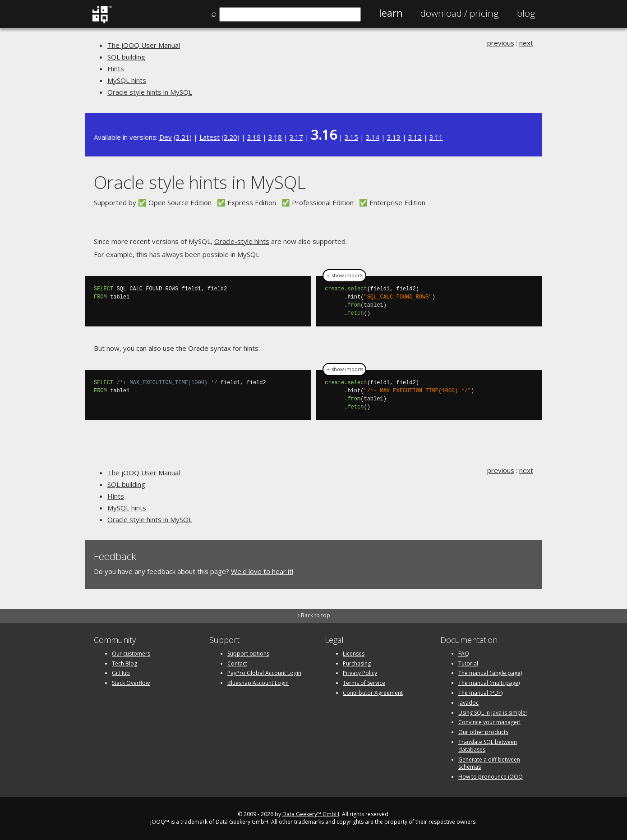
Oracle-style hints (242, 241)
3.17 (296, 137)
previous (501, 43)
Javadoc (468, 703)
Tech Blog (124, 663)
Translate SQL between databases (488, 746)
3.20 (231, 137)
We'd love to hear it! (262, 571)
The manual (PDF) (480, 693)
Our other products (483, 732)
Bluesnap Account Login (258, 683)
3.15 (351, 137)
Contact (237, 663)
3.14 (373, 137)
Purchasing (357, 663)
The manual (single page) (490, 673)
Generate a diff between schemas (489, 763)
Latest (210, 137)
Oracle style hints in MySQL (150, 92)
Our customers (131, 654)
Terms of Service (364, 683)
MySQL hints (127, 80)
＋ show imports (344, 275)
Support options (248, 654)
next (526, 43)
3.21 (183, 137)
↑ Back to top (313, 615)
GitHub (121, 673)
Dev (166, 137)
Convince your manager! (489, 722)
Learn (391, 13)
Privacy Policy (360, 673)
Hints (116, 69)
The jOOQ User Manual (144, 45)
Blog (526, 13)
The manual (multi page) (489, 683)
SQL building (126, 57)
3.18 (275, 137)
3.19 (254, 137)
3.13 (394, 137)
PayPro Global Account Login (264, 673)
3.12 (415, 137)
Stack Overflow (131, 683)
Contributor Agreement (373, 693)
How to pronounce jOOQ (491, 777)
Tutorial (468, 663)
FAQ (464, 654)
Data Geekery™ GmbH (311, 814)
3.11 (436, 137)
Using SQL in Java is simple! (493, 713)
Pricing (460, 13)
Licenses (354, 654)
